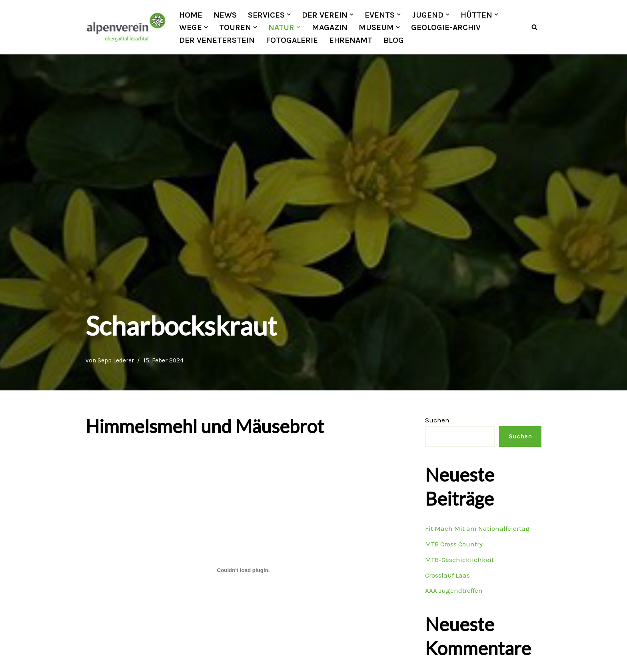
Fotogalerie (292, 40)
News (225, 15)
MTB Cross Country (454, 544)
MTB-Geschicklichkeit (459, 560)
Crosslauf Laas (447, 575)
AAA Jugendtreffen (454, 591)
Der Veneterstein (217, 40)
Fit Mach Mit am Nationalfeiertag (477, 528)
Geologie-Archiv (446, 27)
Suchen (437, 420)
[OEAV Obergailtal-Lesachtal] (126, 27)
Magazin (330, 27)
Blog (394, 40)
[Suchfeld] (534, 27)
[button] (289, 14)
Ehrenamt (351, 40)
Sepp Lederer (116, 360)
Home (191, 15)
